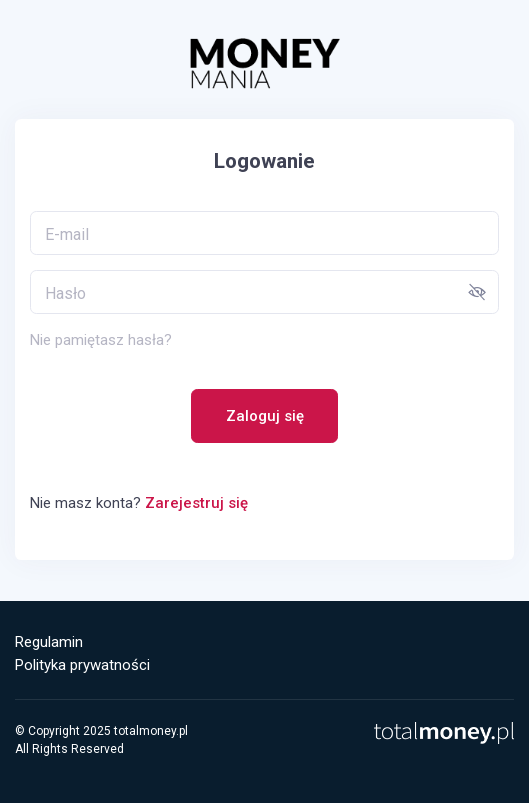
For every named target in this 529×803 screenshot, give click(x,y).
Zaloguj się (265, 416)
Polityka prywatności (82, 665)
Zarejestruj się (196, 503)
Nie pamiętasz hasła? (101, 340)
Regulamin (49, 642)
